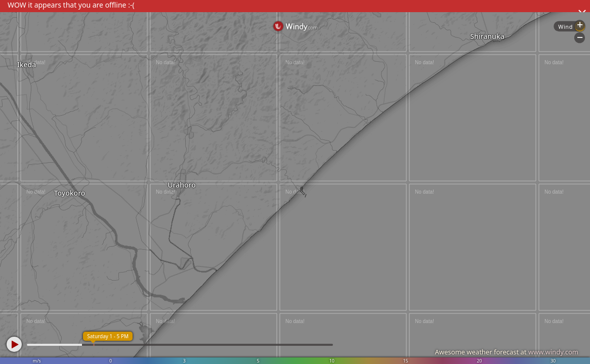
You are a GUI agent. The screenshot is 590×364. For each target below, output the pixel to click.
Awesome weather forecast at (507, 352)
